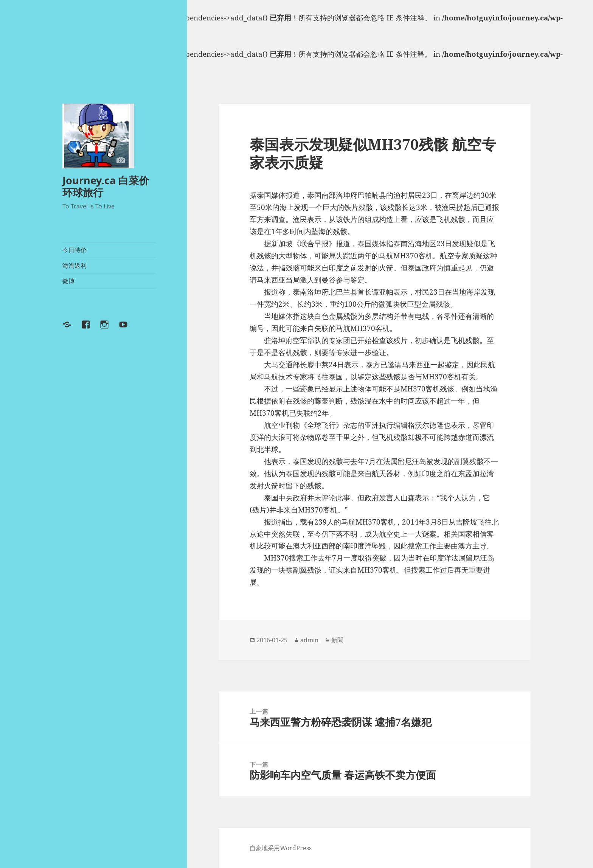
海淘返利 (75, 266)
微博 (68, 281)
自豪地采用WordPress (281, 848)
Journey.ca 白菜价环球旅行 (106, 186)
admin (309, 640)
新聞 (337, 640)
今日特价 (75, 250)
